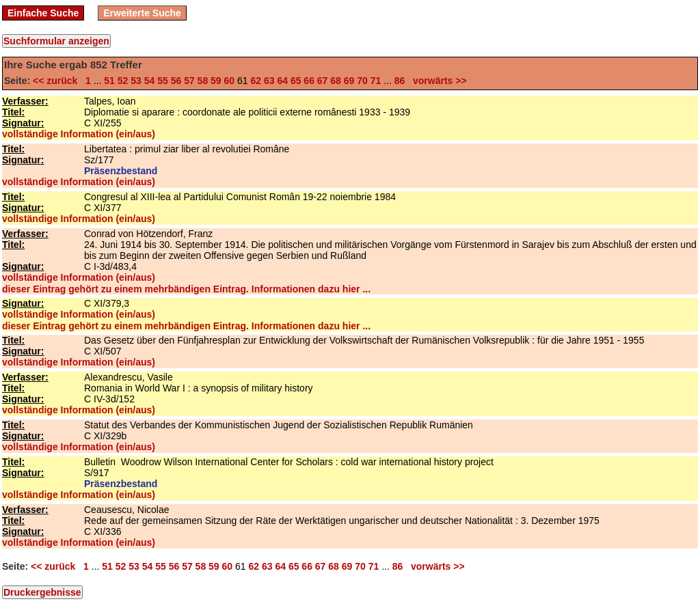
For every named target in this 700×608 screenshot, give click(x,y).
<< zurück (58, 81)
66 (309, 81)
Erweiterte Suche (142, 13)
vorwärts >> (437, 81)
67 (323, 81)
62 (256, 81)
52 (123, 81)
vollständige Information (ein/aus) (79, 134)
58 (203, 81)
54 (150, 81)
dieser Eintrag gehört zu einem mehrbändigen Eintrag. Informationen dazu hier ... (186, 289)
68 (336, 81)
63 (269, 81)
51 (109, 81)
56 (176, 81)
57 (189, 81)
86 (400, 81)
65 (296, 81)
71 (376, 81)
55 (163, 81)
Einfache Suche (43, 13)
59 (216, 81)
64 (282, 81)
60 (230, 81)
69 (349, 81)
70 (362, 81)
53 (136, 81)
